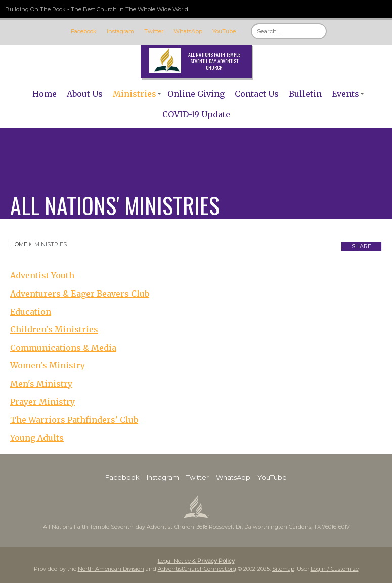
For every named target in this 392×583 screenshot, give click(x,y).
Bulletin (305, 94)
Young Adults (37, 438)
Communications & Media (63, 348)
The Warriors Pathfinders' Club (74, 420)
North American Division (111, 569)
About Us (85, 94)
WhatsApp (188, 31)
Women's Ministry (48, 365)
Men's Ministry (41, 384)
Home (45, 94)
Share (361, 246)
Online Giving (196, 94)
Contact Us (257, 94)
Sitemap (283, 569)
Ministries (135, 94)
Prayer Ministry (42, 402)
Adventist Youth (42, 275)
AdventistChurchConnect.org (197, 569)
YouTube (224, 31)
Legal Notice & (196, 561)
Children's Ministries (54, 329)
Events (345, 94)
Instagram (120, 31)
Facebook (84, 31)
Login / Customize (335, 569)
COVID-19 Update (196, 114)
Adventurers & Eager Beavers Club (80, 294)
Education (31, 312)
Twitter (154, 31)
